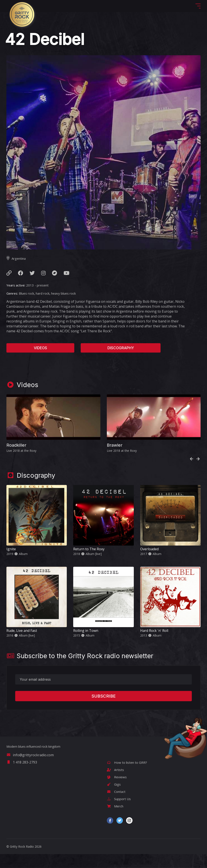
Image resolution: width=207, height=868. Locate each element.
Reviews (117, 777)
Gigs (114, 784)
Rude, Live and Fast (22, 631)
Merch (115, 806)
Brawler (115, 445)
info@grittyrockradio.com (30, 755)
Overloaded (149, 549)
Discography (121, 348)
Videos (40, 348)
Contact (116, 792)
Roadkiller (16, 445)
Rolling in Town (86, 631)
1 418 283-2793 (22, 762)
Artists (115, 770)
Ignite (11, 549)
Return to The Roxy (89, 549)
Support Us (119, 799)
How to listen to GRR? (127, 762)
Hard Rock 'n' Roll (154, 631)
